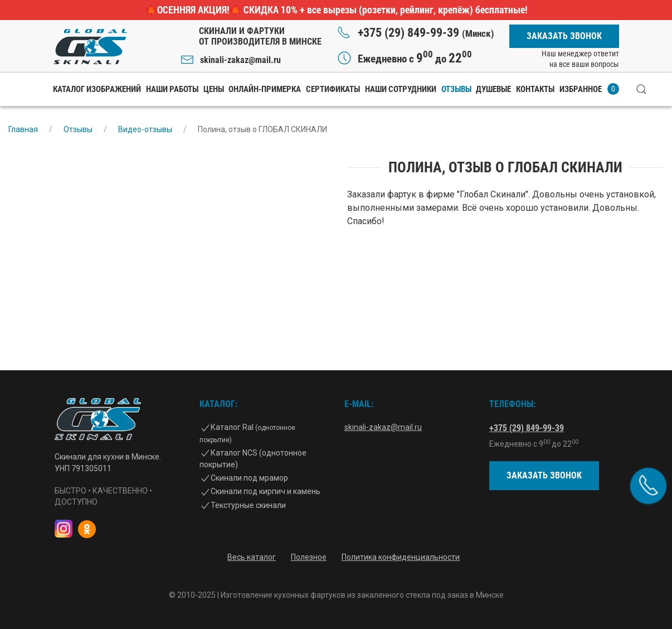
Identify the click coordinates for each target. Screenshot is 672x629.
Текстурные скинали (248, 505)
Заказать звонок (564, 36)
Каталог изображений (97, 89)
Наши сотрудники (401, 89)
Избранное (589, 89)
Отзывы (456, 89)
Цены (214, 89)
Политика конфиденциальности (401, 557)
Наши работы (172, 89)
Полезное (309, 557)
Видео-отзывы (145, 129)
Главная (23, 129)
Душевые (493, 89)
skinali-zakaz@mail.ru (240, 60)
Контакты (535, 89)
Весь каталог (252, 557)
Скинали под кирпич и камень (266, 491)
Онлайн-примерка (265, 89)
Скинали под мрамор (249, 478)
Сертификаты (333, 89)
